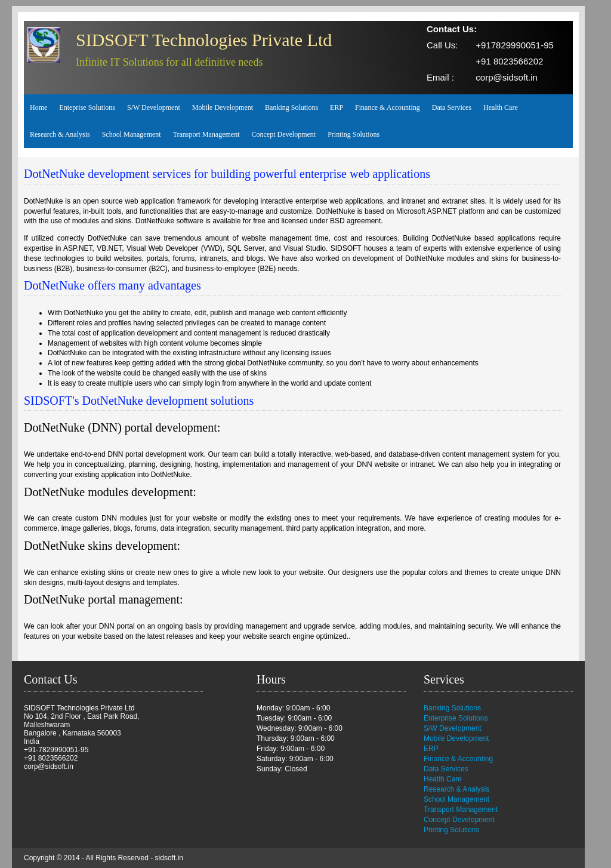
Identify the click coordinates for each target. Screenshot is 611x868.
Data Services (452, 107)
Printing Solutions (354, 134)
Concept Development (284, 134)
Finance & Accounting (388, 107)
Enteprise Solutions (87, 107)
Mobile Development (223, 107)
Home (38, 107)
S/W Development (154, 107)
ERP (337, 107)
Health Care (501, 107)
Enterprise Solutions (456, 718)
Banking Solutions (291, 107)
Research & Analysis (60, 134)
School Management (132, 134)
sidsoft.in (169, 858)
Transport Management (206, 134)
